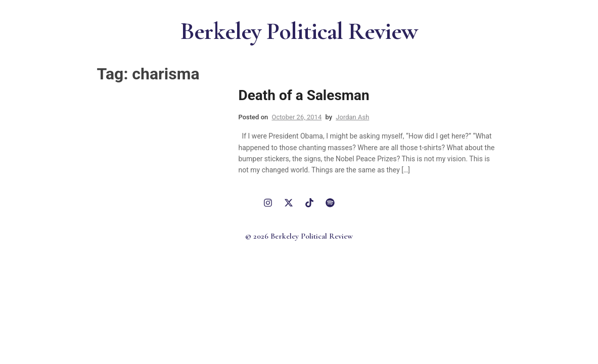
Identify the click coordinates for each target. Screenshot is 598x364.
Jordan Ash (352, 117)
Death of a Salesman (304, 95)
